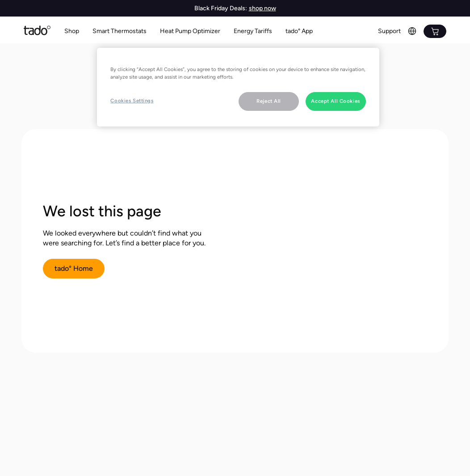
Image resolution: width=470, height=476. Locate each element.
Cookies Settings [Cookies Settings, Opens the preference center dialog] (132, 101)
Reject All (269, 101)
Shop (72, 31)
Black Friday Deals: (221, 8)
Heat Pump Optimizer (190, 31)
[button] (120, 32)
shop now (262, 8)
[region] (238, 87)
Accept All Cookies (335, 101)
